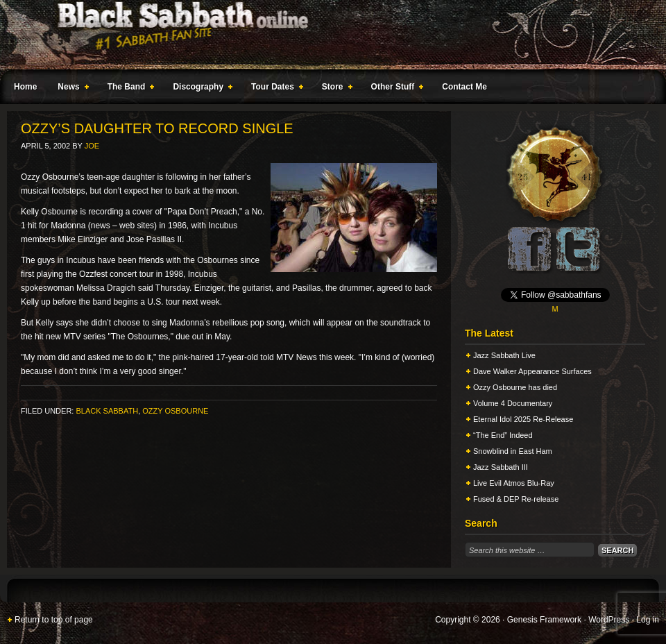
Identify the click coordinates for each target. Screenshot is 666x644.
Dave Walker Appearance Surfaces (532, 371)
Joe (92, 146)
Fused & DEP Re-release (516, 499)
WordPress (609, 620)
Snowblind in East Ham (513, 451)
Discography (200, 89)
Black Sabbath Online (326, 35)
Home (25, 87)
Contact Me (464, 87)
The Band (128, 89)
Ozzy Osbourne (175, 411)
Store (334, 89)
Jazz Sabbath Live (504, 355)
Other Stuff (395, 89)
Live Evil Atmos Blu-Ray (514, 483)
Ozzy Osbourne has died (515, 387)
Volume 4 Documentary (513, 403)
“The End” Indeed (503, 435)
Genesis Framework (544, 620)
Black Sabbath (107, 411)
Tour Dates (274, 89)
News (70, 89)
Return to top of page (54, 620)
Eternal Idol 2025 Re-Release (523, 419)
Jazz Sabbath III (501, 467)
